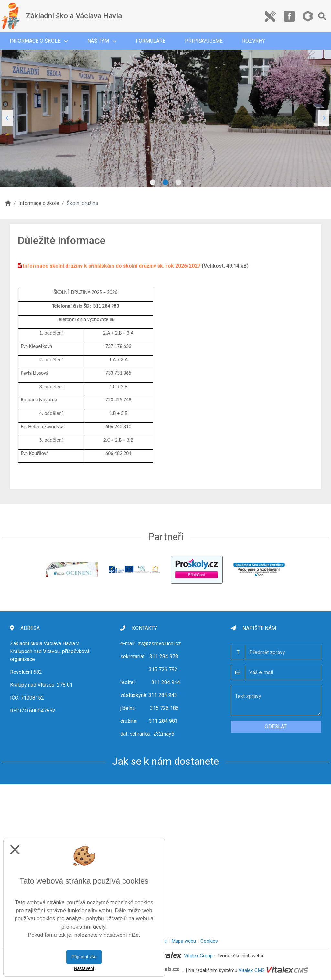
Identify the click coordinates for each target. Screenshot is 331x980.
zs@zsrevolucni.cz (160, 644)
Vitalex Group (198, 956)
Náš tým (102, 41)
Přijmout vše (84, 957)
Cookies (209, 941)
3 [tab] (178, 183)
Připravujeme (204, 41)
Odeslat (276, 727)
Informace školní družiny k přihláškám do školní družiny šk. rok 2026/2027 (112, 266)
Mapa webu (184, 941)
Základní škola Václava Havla (74, 16)
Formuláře (151, 41)
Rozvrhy (254, 41)
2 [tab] (165, 183)
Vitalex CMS (252, 970)
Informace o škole (39, 41)
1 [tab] (153, 183)
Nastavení (84, 968)
